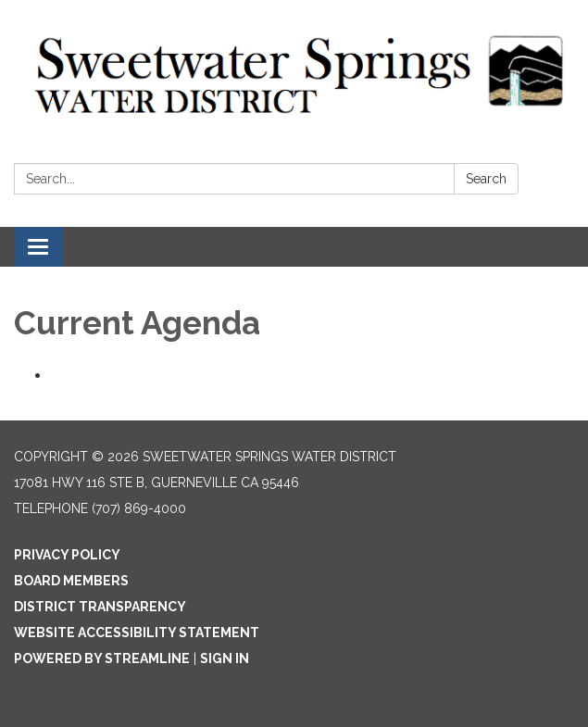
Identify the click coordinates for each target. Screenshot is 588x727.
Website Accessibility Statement (137, 633)
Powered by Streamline (102, 658)
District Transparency (100, 607)
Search (486, 179)
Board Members (71, 581)
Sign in (225, 658)
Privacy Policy (67, 555)
